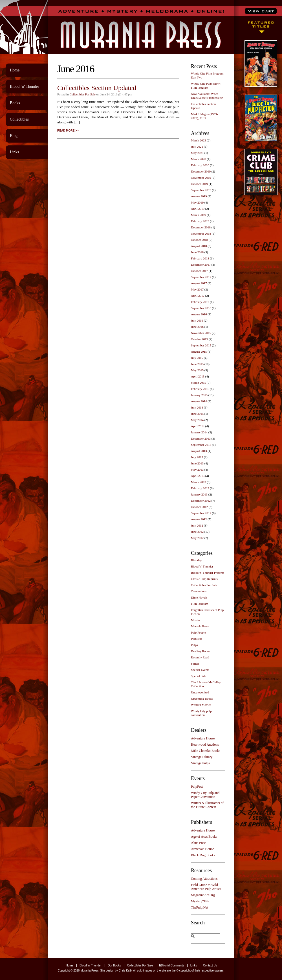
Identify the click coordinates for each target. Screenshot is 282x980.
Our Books (114, 965)
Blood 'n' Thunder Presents (208, 573)
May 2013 (197, 470)
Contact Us (210, 965)
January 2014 (199, 432)
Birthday (196, 560)
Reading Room (200, 651)
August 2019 (199, 196)
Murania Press (200, 626)
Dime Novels (199, 597)
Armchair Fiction (203, 849)
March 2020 (198, 159)
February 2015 (200, 389)
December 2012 (201, 501)
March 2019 (198, 215)
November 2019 (201, 178)
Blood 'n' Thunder (202, 566)
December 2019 (201, 171)
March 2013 (198, 482)
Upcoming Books (202, 699)
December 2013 (201, 438)
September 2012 (201, 513)
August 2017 (199, 283)
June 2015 (197, 364)
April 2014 (198, 426)
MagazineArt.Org (203, 895)
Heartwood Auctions (205, 745)
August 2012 (199, 519)
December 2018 (201, 227)
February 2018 (200, 258)
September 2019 (201, 190)
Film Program (200, 604)
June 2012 (197, 532)
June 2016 (197, 327)
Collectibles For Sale (82, 94)
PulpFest (196, 639)
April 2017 (198, 296)
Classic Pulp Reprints (204, 579)
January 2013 (199, 494)
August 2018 (199, 246)
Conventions (199, 591)
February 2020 (200, 165)
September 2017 (201, 277)
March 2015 (198, 383)
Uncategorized (200, 692)
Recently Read (200, 657)
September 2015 (201, 345)
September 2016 (201, 308)
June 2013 (197, 463)
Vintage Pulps (200, 763)
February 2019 (200, 221)
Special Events (200, 670)
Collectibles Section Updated (97, 88)
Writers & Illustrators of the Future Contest (207, 805)
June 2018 (197, 252)
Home (15, 70)
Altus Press (199, 843)
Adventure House (203, 738)
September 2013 (201, 445)
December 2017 (201, 265)
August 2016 (199, 314)
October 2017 (199, 271)
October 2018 (199, 240)
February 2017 (200, 302)
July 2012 (197, 525)
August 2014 (199, 401)
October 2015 (199, 339)
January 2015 (199, 395)
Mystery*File (200, 901)
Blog (14, 136)
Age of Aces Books (204, 837)
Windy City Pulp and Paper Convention (205, 795)
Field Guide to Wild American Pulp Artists (206, 887)
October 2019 (199, 184)
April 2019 (198, 209)
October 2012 (199, 507)
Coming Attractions (204, 879)
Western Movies (201, 705)
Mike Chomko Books (205, 751)
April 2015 (198, 376)
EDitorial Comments (172, 965)
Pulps (194, 645)
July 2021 (197, 147)
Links (14, 152)
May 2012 (197, 538)
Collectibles (19, 119)
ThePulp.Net (200, 907)
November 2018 (201, 233)
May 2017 (197, 289)
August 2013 (199, 451)
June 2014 (197, 414)
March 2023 (198, 140)
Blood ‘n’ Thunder (25, 87)
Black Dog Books (203, 855)
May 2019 (197, 202)
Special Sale (199, 676)
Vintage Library (202, 757)
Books (15, 103)
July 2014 (197, 407)
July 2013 (197, 457)
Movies (196, 620)
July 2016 (197, 320)
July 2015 (197, 358)
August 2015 (199, 352)
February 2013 (200, 488)
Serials (195, 663)
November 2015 (201, 333)
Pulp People (198, 632)
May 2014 (197, 420)
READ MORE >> (68, 131)
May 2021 (197, 153)
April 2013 (198, 476)
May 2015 (197, 370)
